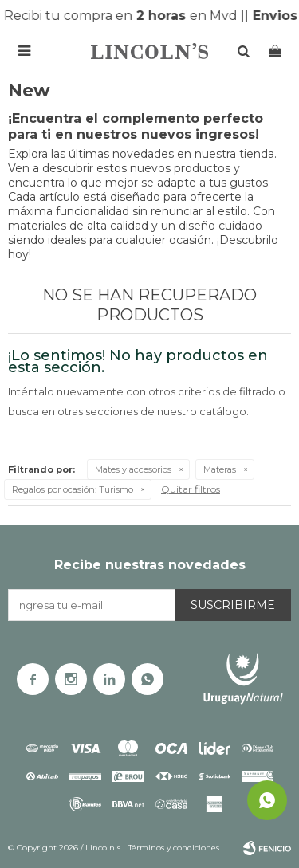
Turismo (73, 489)
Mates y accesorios (133, 469)
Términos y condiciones (174, 848)
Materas (220, 469)
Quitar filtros (191, 489)
